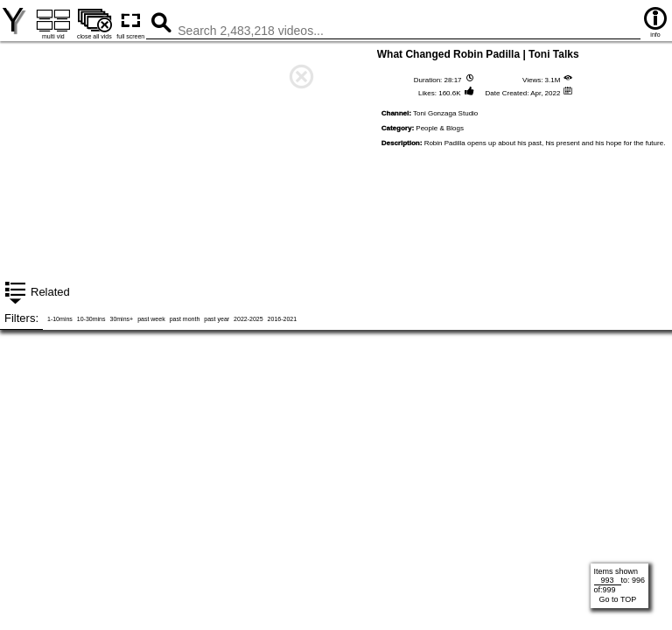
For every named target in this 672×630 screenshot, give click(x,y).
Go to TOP (618, 599)
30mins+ (121, 319)
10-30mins (91, 319)
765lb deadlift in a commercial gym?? (504, 290)
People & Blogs (440, 128)
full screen (130, 23)
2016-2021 (282, 319)
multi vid (53, 23)
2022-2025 (248, 319)
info (655, 21)
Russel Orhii (168, 452)
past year (217, 319)
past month (185, 319)
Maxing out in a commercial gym (168, 290)
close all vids (94, 23)
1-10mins (60, 319)
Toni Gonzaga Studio (445, 113)
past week (151, 319)
